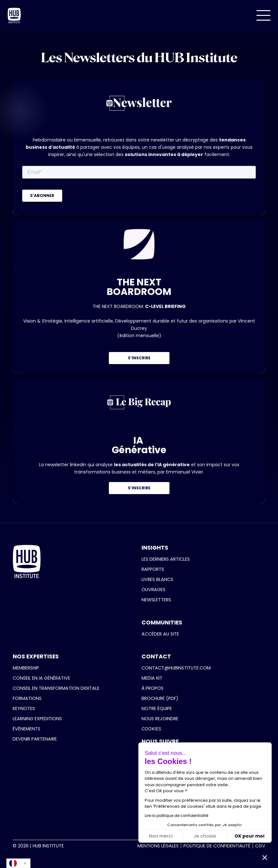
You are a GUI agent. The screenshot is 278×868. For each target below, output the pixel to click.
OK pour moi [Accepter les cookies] (249, 836)
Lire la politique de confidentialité (176, 816)
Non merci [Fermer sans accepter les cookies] (161, 836)
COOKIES (151, 729)
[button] (263, 15)
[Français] (18, 863)
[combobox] (18, 863)
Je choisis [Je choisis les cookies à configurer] (205, 836)
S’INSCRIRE (139, 358)
